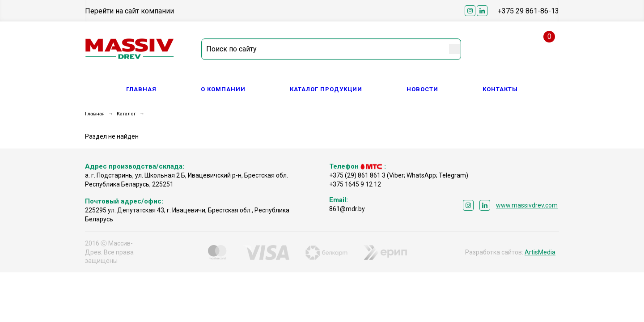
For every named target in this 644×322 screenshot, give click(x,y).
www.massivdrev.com (527, 205)
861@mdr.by (347, 209)
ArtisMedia (540, 252)
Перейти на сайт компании (129, 11)
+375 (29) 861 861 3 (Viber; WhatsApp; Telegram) (399, 175)
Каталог (126, 114)
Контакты (500, 89)
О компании (223, 89)
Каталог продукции (326, 89)
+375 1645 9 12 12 (355, 184)
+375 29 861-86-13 (528, 11)
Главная (141, 89)
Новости (422, 89)
